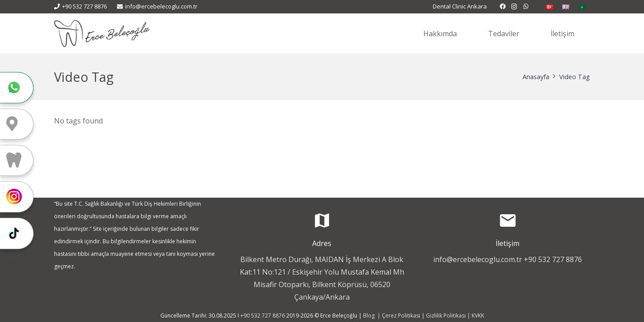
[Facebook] (503, 7)
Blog (370, 316)
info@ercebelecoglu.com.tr (478, 259)
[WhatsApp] (526, 7)
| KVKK (475, 316)
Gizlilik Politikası (446, 316)
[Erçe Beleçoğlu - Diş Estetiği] (102, 34)
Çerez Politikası (401, 316)
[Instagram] (514, 7)
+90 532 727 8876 (553, 259)
